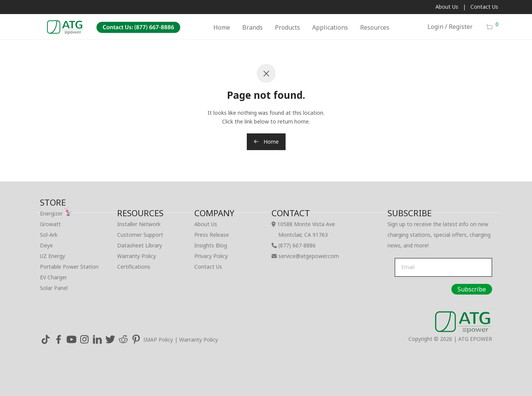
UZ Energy (52, 256)
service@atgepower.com (309, 256)
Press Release (212, 235)
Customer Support (140, 235)
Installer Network (139, 224)
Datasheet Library (140, 245)
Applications (330, 27)
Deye (46, 245)
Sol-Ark (49, 235)
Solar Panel (54, 288)
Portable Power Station (69, 267)
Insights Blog (211, 245)
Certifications (134, 267)
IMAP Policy (158, 340)
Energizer (56, 213)
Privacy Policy (211, 256)
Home (222, 27)
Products (287, 27)
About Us (447, 7)
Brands (253, 27)
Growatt (50, 224)
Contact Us (484, 7)
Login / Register (450, 27)
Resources (375, 27)
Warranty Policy (137, 256)
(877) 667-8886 (297, 245)
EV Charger (53, 277)
